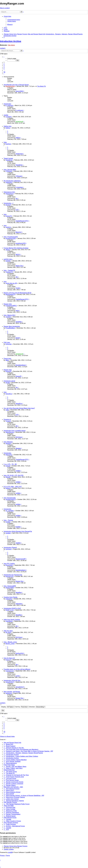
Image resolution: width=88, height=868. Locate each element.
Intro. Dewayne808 (10, 586)
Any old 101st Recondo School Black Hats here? (19, 408)
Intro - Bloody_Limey (10, 642)
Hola (5, 142)
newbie (6, 115)
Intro (5, 214)
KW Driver (19, 437)
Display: (8, 707)
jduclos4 (8, 205)
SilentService (10, 432)
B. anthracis (9, 105)
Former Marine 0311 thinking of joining (16, 248)
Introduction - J (8, 203)
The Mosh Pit (41, 86)
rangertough (19, 122)
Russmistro (9, 565)
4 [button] (4, 67)
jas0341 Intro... (8, 259)
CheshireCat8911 (11, 306)
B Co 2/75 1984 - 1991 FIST (13, 487)
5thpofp (8, 477)
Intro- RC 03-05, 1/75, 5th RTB (13, 475)
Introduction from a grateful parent (15, 431)
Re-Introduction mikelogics (12, 181)
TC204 (18, 288)
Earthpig (8, 144)
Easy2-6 (8, 660)
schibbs (18, 471)
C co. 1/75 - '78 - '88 (10, 464)
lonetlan (8, 522)
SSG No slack (8, 631)
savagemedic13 (11, 499)
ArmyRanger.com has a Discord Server (16, 85)
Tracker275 (9, 272)
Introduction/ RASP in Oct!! (12, 608)
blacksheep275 (10, 294)
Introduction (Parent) (10, 547)
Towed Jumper (8, 158)
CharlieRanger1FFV (22, 221)
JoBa (7, 410)
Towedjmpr (9, 160)
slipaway (8, 443)
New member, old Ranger (12, 692)
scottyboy (9, 117)
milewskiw (9, 599)
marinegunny (10, 671)
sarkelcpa (9, 693)
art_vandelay (10, 511)
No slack (8, 632)
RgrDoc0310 (20, 653)
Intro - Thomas (8, 520)
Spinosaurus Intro (9, 192)
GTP (17, 210)
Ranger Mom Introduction (12, 326)
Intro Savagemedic (10, 498)
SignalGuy (9, 394)
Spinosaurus (10, 194)
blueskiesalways (21, 365)
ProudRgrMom (10, 328)
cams (17, 310)
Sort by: (22, 707)
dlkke (7, 360)
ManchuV (19, 232)
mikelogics (9, 182)
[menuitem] (14, 20)
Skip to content (5, 8)
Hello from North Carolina (12, 620)
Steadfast (19, 592)
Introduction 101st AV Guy (12, 680)
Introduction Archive (11, 41)
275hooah (9, 171)
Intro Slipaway (8, 442)
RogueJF (8, 371)
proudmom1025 (11, 238)
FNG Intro (7, 342)
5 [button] (4, 69)
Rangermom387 (21, 559)
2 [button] (4, 64)
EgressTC (9, 216)
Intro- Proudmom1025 (11, 237)
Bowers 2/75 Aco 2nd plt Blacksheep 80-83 (17, 293)
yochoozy (9, 549)
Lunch (17, 676)
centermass (19, 154)
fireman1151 (10, 576)
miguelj (8, 466)
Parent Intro (7, 359)
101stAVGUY (10, 682)
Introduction (7, 104)
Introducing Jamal (9, 381)
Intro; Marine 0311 (10, 315)
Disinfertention (10, 86)
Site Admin (11, 45)
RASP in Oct (10, 610)
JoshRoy (8, 317)
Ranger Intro (8, 304)
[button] (4, 57)
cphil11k (8, 227)
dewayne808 (10, 588)
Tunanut (8, 421)
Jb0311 (8, 250)
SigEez (8, 128)
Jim (17, 198)
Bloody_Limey (10, 644)
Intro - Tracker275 (9, 270)
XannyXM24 (19, 91)
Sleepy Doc (19, 266)
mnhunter (9, 344)
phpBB (10, 852)
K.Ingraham (19, 187)
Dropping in (7, 419)
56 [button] (4, 72)
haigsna (8, 488)
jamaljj (8, 383)
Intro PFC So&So (9, 564)
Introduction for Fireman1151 (13, 575)
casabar (8, 533)
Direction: (37, 707)
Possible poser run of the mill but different (17, 669)
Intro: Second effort (10, 170)
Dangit (18, 338)
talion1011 (9, 455)
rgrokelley (19, 322)
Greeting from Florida (10, 597)
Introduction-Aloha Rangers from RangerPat (18, 531)
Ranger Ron (19, 581)
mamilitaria (9, 621)
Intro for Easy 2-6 (9, 658)
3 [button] (4, 66)
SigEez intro (8, 126)
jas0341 (8, 261)
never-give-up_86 (11, 283)
